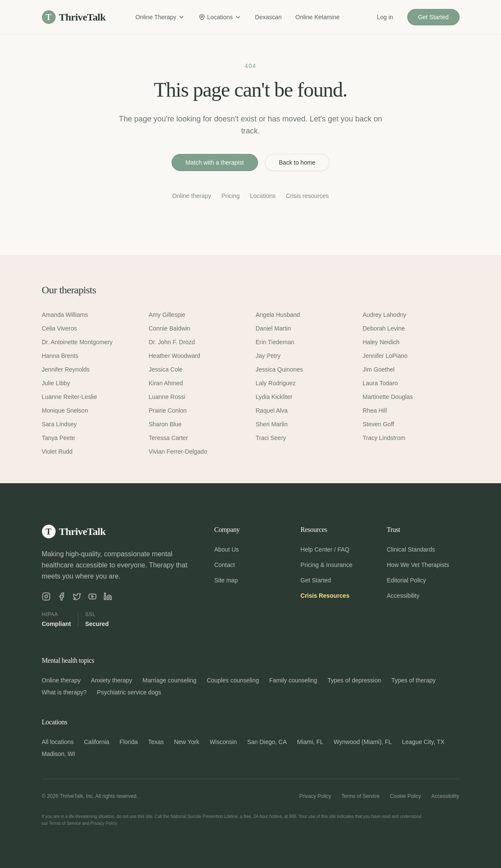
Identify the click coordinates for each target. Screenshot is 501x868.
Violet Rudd (57, 452)
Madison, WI (59, 754)
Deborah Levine (384, 328)
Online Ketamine (317, 17)
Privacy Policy (315, 796)
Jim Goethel (379, 369)
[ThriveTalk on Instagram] (46, 596)
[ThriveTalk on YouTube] (92, 596)
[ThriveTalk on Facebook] (62, 596)
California (96, 742)
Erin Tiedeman (275, 342)
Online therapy (191, 196)
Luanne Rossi (167, 397)
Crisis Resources (325, 596)
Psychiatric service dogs (129, 692)
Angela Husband (278, 315)
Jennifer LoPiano (385, 356)
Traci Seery (271, 438)
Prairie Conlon (168, 410)
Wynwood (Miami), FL (363, 742)
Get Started (433, 17)
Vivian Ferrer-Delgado (178, 452)
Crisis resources (307, 196)
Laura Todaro (380, 383)
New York (187, 742)
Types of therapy (414, 680)
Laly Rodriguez (276, 383)
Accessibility (403, 596)
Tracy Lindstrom (384, 438)
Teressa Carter (169, 438)
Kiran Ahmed (166, 383)
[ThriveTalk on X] (77, 596)
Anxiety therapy (112, 680)
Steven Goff (379, 424)
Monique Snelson (65, 410)
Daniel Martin (273, 328)
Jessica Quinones (280, 369)
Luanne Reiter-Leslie (70, 397)
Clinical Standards (411, 549)
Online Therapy (160, 17)
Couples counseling (233, 680)
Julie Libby (56, 383)
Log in (385, 17)
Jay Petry (268, 356)
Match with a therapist (215, 162)
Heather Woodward (175, 356)
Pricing (230, 196)
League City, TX (423, 742)
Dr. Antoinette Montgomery (77, 342)
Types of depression (354, 680)
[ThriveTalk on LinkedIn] (108, 596)
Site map (226, 580)
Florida (129, 742)
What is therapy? (64, 692)
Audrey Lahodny (385, 315)
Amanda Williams (65, 315)
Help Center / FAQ (325, 549)
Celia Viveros (59, 328)
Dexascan (268, 17)
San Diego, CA (267, 742)
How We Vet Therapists (418, 565)
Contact (225, 565)
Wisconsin (223, 742)
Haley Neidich (381, 342)
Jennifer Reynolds (66, 369)
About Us (227, 549)
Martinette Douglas (388, 397)
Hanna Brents (60, 356)
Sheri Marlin (272, 424)
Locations (220, 17)
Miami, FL (310, 742)
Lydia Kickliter (274, 397)
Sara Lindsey (59, 424)
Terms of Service (360, 796)
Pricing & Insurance (326, 565)
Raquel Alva (272, 410)
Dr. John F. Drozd (172, 342)
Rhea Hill (375, 410)
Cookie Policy (405, 796)
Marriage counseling (169, 680)
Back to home (297, 162)
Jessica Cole (166, 369)
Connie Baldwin (170, 328)
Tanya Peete (59, 438)
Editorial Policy (406, 580)
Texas (156, 742)
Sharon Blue (165, 424)
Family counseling (293, 680)
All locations (58, 742)
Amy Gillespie (167, 315)
